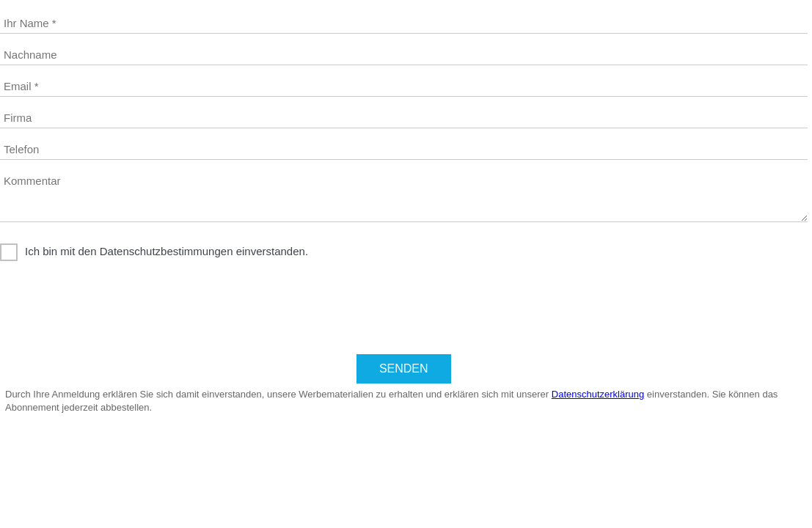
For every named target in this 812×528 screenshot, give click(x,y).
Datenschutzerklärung (598, 394)
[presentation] (111, 309)
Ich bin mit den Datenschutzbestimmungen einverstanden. (167, 251)
